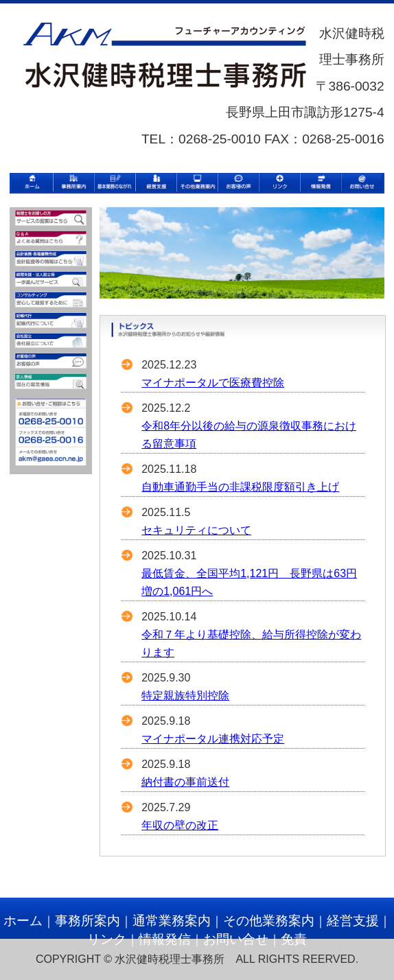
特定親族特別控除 (185, 696)
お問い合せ (236, 939)
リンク (107, 939)
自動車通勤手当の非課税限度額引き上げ (240, 487)
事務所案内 (88, 920)
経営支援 (353, 920)
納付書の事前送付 (185, 782)
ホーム (23, 920)
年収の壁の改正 (180, 825)
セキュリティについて (196, 530)
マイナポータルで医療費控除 (213, 383)
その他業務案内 (269, 920)
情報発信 (165, 939)
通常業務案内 (172, 920)
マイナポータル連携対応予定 (213, 739)
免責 (294, 939)
